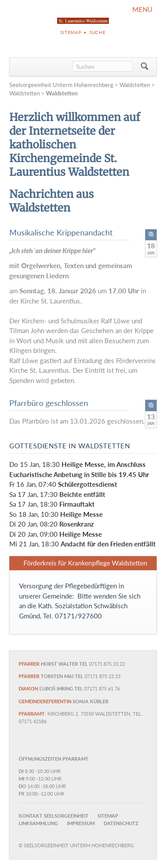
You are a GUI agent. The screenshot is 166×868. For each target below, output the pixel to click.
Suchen (145, 67)
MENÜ (142, 9)
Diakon (28, 688)
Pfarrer (29, 664)
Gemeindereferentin (45, 701)
